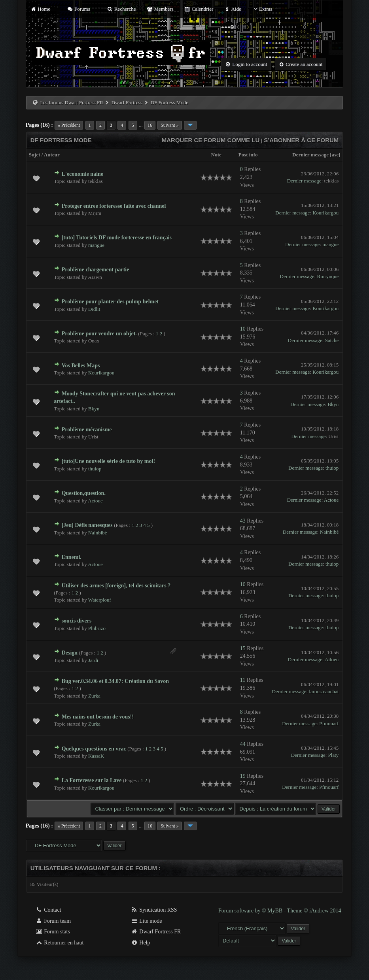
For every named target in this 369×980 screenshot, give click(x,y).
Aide (233, 9)
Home (40, 9)
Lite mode (147, 921)
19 (243, 776)
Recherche (121, 9)
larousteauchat (324, 691)
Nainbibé (98, 533)
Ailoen (332, 659)
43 (243, 521)
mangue (96, 245)
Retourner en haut (60, 943)
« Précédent (69, 125)
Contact (48, 910)
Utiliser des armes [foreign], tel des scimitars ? (116, 586)
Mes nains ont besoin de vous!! (98, 717)
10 (243, 329)
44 (243, 744)
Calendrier (199, 9)
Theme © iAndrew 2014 (314, 911)
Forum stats (53, 932)
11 (243, 680)
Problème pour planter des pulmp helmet (110, 302)
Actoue (95, 501)
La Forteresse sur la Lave (92, 780)
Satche (332, 340)
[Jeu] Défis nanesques (87, 525)
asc (335, 155)
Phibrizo (97, 628)
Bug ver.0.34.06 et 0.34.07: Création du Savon (115, 681)
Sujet (35, 155)
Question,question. (84, 493)
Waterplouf (100, 600)
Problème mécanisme (87, 430)
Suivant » (170, 125)
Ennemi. (72, 557)
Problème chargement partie (96, 270)
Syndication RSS (154, 910)
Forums (78, 9)
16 (150, 125)
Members (160, 9)
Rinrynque (328, 276)
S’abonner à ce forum (301, 140)
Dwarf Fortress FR (156, 932)
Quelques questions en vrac (94, 749)
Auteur (52, 155)
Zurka (94, 696)
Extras (262, 9)
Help (141, 943)
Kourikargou (325, 213)
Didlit (94, 309)
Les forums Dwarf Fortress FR (72, 103)
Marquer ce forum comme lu (211, 140)
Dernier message (310, 155)
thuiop (95, 469)
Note (216, 155)
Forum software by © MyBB (251, 911)
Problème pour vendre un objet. (99, 334)
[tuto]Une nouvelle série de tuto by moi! (108, 461)
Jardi (93, 660)
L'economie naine (82, 174)
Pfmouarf (329, 723)
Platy (334, 755)
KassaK (96, 756)
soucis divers (77, 621)
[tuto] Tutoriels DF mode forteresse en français (117, 238)
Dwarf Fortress (127, 103)
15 (243, 648)
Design (70, 653)
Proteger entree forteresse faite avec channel (114, 206)
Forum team (53, 921)
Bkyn (94, 409)
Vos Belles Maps (81, 366)
